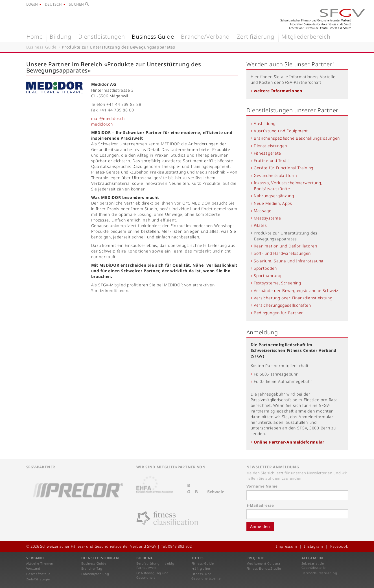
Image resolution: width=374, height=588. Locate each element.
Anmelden (260, 526)
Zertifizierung (256, 37)
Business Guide (153, 37)
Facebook (339, 546)
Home (35, 37)
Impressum (286, 546)
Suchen (79, 4)
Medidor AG (104, 84)
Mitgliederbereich (306, 37)
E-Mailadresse (260, 505)
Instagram (313, 546)
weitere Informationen (278, 91)
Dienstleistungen (101, 37)
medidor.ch (102, 124)
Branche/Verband (205, 37)
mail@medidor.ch (108, 118)
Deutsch (55, 4)
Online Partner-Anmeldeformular (289, 442)
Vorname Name (262, 486)
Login (34, 4)
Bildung (60, 37)
